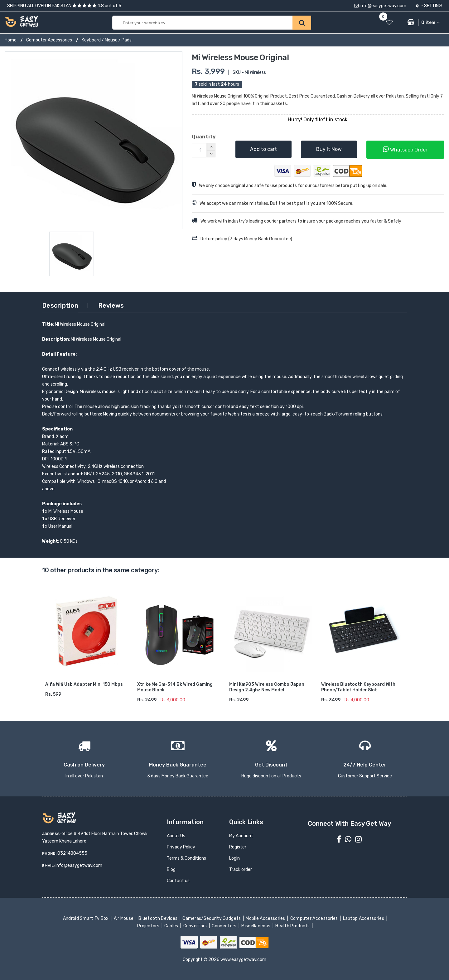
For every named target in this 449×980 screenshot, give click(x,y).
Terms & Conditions (186, 858)
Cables (172, 926)
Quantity (204, 137)
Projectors (149, 926)
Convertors (196, 926)
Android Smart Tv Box (86, 918)
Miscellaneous (256, 926)
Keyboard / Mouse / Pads (107, 40)
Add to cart (263, 149)
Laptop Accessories (364, 918)
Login (234, 858)
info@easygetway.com (380, 6)
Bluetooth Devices (159, 918)
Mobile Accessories (266, 918)
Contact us (178, 881)
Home (11, 40)
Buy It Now (329, 149)
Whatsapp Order (405, 149)
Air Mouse (124, 918)
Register (238, 847)
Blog (171, 870)
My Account (241, 836)
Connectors (225, 926)
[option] (94, 140)
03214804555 (72, 853)
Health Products (293, 926)
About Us (176, 836)
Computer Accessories (49, 40)
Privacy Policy (181, 847)
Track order (241, 870)
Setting (429, 6)
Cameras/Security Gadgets (212, 918)
